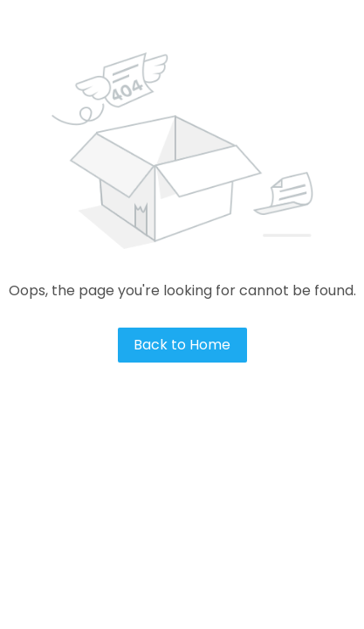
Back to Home (182, 345)
